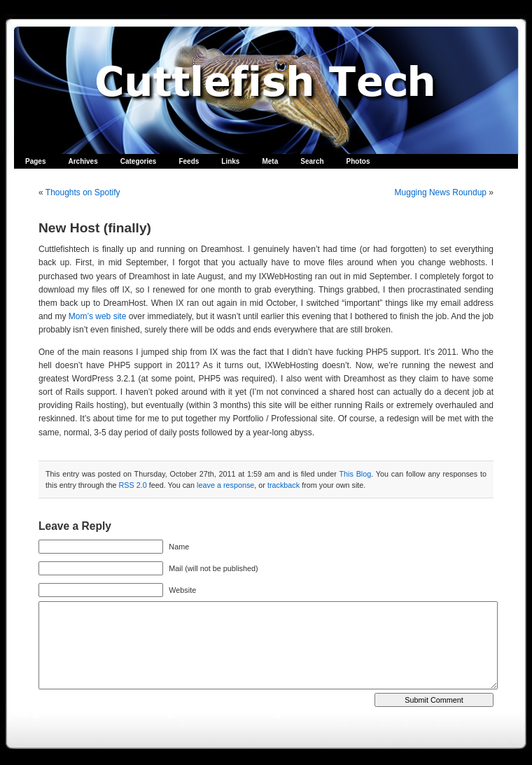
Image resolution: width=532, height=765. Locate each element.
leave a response (225, 485)
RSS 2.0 (132, 485)
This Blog (355, 474)
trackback (283, 485)
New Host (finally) (95, 228)
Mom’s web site (98, 316)
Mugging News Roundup (441, 192)
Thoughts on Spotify (83, 192)
